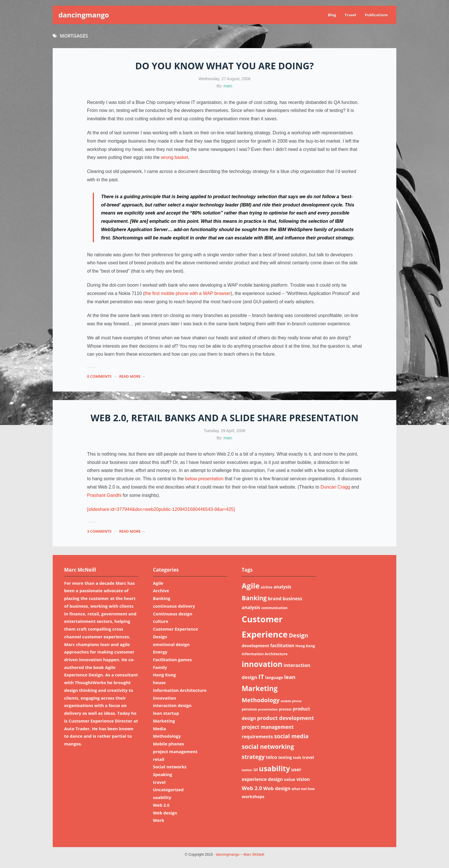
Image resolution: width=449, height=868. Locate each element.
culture (161, 621)
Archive (161, 591)
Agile (158, 583)
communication (274, 608)
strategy (253, 757)
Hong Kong (164, 675)
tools (297, 758)
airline (266, 587)
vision (303, 779)
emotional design (171, 644)
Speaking (163, 774)
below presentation (204, 479)
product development (285, 718)
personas (249, 709)
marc (228, 86)
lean (290, 677)
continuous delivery (174, 606)
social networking (268, 747)
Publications (376, 15)
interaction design (172, 705)
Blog (332, 15)
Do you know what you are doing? (224, 66)
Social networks (170, 767)
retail (159, 759)
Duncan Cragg (335, 487)
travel (159, 782)
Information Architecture (180, 690)
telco (271, 757)
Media (159, 729)
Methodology (167, 736)
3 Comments (99, 531)
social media (291, 736)
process (285, 709)
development (255, 645)
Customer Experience (176, 629)
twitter (247, 770)
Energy (160, 652)
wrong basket (175, 157)
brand (275, 599)
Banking (162, 598)
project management (175, 751)
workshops (253, 796)
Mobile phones (169, 744)
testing (285, 757)
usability (162, 797)
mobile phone (291, 701)
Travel (350, 15)
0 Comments (99, 376)
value (290, 779)
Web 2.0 (161, 805)
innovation (165, 698)
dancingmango (84, 15)
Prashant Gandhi (104, 495)
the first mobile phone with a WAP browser (188, 293)
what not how (303, 789)
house (159, 682)
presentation (268, 709)
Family (160, 667)
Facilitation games (172, 660)
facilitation (282, 645)
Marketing (164, 721)
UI (256, 770)
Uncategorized (168, 790)
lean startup (166, 713)
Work (159, 820)
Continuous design (173, 614)
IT (261, 677)
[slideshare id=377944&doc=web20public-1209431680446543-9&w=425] (161, 509)
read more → (132, 376)
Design (160, 637)
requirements (257, 737)
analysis (282, 587)
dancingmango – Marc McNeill (240, 855)
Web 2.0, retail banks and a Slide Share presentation (224, 418)
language (274, 677)
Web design (165, 813)
